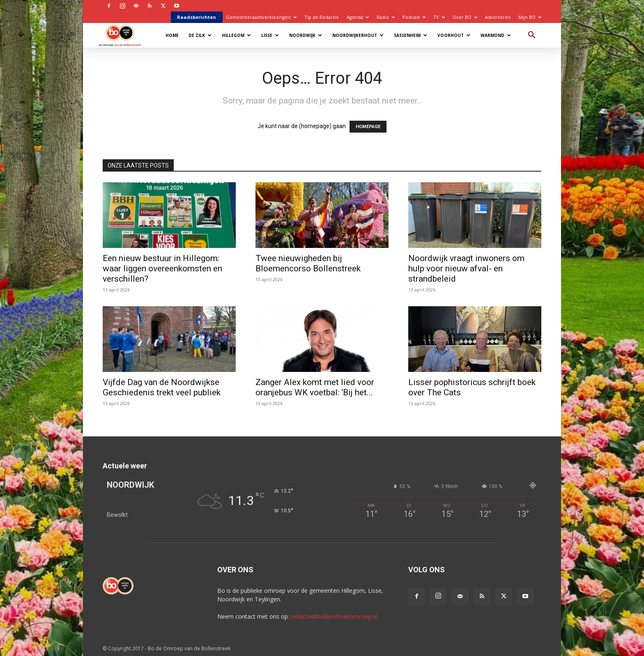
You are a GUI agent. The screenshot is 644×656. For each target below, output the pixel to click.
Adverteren (498, 17)
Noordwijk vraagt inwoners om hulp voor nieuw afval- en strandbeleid (466, 268)
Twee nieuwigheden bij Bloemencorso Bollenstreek (308, 263)
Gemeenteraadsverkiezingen (261, 17)
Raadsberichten (197, 17)
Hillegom (236, 35)
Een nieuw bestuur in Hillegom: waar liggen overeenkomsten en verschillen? (162, 268)
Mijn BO (530, 17)
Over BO (465, 17)
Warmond (496, 35)
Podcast (414, 17)
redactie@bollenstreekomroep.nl (334, 616)
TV (439, 17)
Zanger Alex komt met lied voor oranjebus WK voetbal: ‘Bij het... (315, 387)
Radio (386, 17)
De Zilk (200, 35)
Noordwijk (306, 35)
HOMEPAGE (368, 127)
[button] (531, 36)
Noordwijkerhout (358, 35)
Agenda (358, 17)
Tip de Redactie (322, 17)
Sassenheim (411, 35)
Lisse (270, 35)
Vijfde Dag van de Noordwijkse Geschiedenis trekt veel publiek (162, 387)
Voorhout (454, 35)
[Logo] (124, 35)
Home (172, 35)
